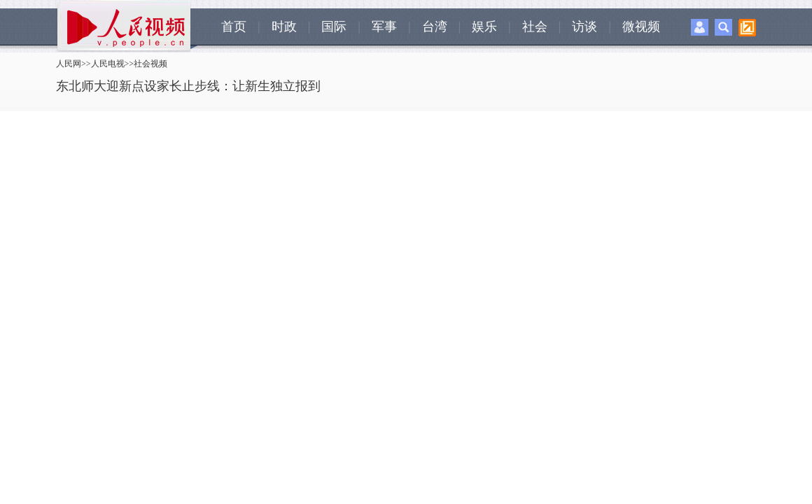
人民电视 (108, 64)
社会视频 (150, 64)
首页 (234, 27)
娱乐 (484, 27)
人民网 (69, 64)
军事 (384, 27)
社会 (535, 27)
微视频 (641, 27)
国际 (334, 27)
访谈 (584, 27)
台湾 (435, 27)
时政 (284, 27)
